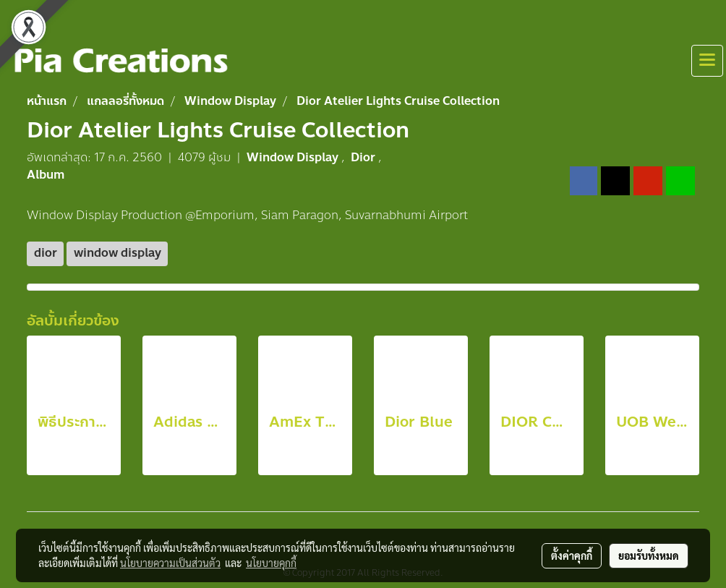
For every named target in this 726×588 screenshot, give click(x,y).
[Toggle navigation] (707, 61)
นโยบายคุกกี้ (271, 563)
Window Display (294, 157)
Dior (364, 157)
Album (46, 175)
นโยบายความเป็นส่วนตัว (170, 563)
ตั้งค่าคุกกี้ (572, 555)
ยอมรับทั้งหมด (649, 555)
